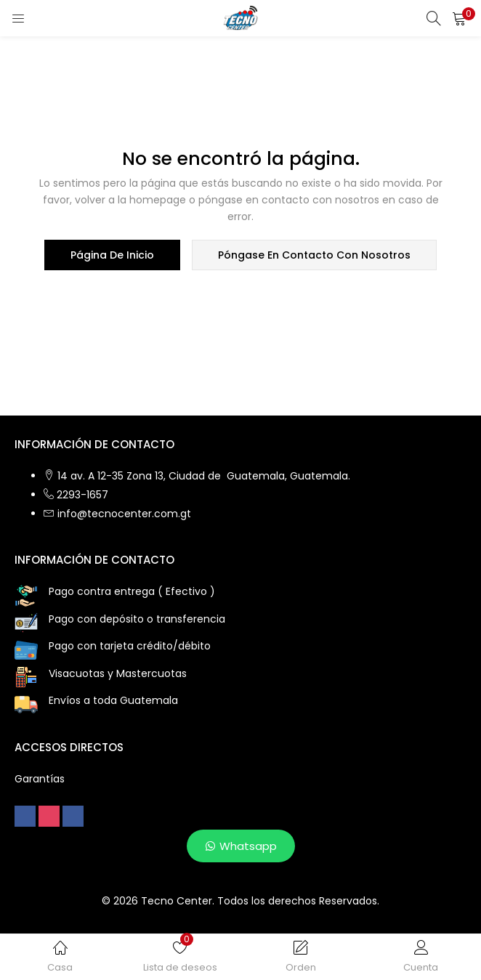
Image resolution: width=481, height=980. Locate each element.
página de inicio (112, 255)
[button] (459, 18)
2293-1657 (82, 495)
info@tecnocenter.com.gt (124, 514)
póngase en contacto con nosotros (314, 255)
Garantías (40, 779)
